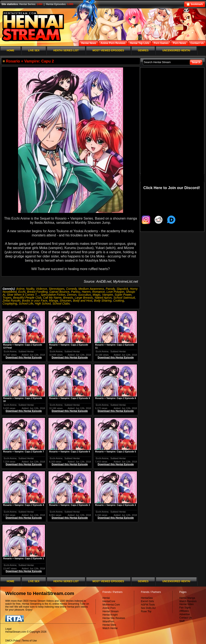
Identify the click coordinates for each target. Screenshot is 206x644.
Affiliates (184, 611)
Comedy (71, 289)
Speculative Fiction (53, 295)
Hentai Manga (187, 598)
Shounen (66, 301)
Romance (98, 292)
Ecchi (22, 292)
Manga (53, 301)
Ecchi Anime (10, 351)
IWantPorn (108, 621)
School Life (26, 303)
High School (43, 303)
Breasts (68, 298)
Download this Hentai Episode (24, 358)
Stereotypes (57, 289)
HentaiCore (109, 601)
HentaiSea (147, 598)
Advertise (185, 614)
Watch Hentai (110, 628)
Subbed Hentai (26, 351)
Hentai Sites (109, 625)
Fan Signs (185, 608)
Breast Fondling (37, 292)
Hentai (106, 598)
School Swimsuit (124, 298)
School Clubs (61, 303)
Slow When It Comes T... (23, 295)
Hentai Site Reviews (114, 618)
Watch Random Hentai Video (188, 603)
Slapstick (122, 289)
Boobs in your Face (35, 301)
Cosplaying (10, 303)
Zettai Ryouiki (11, 301)
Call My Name (52, 298)
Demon (72, 295)
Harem (86, 292)
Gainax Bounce (59, 292)
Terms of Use (30, 641)
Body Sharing (103, 301)
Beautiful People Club (27, 298)
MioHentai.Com (111, 605)
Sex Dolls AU (148, 608)
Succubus (85, 295)
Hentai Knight (110, 615)
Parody (110, 289)
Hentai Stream (111, 611)
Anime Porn (109, 608)
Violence (41, 289)
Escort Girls (147, 601)
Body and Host (83, 301)
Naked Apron (103, 298)
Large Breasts (84, 298)
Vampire (108, 295)
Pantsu (76, 292)
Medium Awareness (91, 289)
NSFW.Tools (148, 605)
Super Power (123, 295)
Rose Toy (146, 611)
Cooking (119, 301)
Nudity (30, 289)
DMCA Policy (13, 641)
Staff (182, 621)
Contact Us (186, 618)
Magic (96, 295)
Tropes (7, 298)
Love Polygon (115, 292)
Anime (20, 289)
